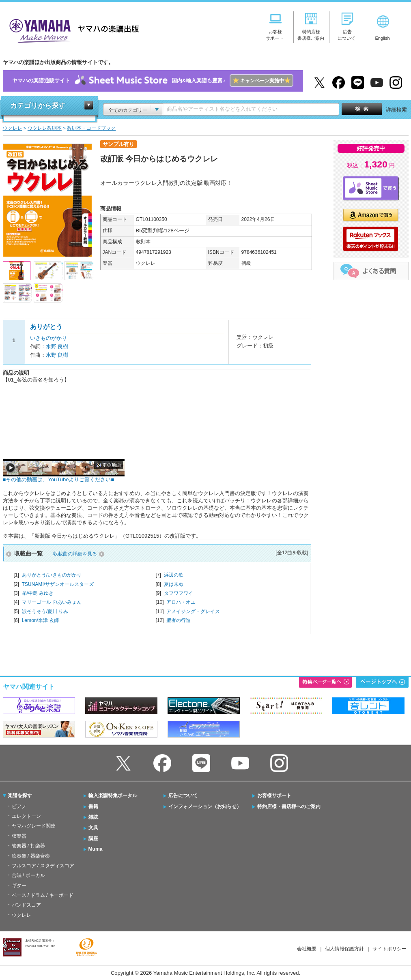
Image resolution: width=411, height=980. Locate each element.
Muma (96, 849)
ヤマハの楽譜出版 (72, 30)
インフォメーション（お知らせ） (205, 806)
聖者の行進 (179, 620)
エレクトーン (26, 816)
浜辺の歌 (174, 575)
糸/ (38, 593)
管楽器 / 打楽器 (28, 846)
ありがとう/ (52, 575)
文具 (93, 828)
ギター (19, 886)
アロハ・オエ (181, 602)
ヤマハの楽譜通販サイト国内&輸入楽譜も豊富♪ (153, 81)
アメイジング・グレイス (193, 611)
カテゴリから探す (38, 106)
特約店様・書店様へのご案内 (289, 806)
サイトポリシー (389, 949)
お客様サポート (274, 796)
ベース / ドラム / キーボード (43, 895)
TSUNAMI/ (58, 584)
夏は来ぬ (174, 584)
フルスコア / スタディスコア (43, 866)
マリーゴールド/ (52, 602)
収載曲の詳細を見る (75, 554)
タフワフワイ (179, 593)
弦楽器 (19, 836)
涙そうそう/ (45, 611)
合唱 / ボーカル (28, 875)
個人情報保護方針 (344, 949)
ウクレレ (22, 915)
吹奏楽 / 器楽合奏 (31, 856)
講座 (93, 838)
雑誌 (93, 817)
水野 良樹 (57, 346)
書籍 (93, 806)
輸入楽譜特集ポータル (113, 796)
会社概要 (307, 949)
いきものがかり (48, 338)
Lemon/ (41, 620)
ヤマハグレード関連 (34, 826)
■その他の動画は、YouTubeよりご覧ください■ (64, 477)
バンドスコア (26, 905)
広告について (183, 796)
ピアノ (19, 806)
